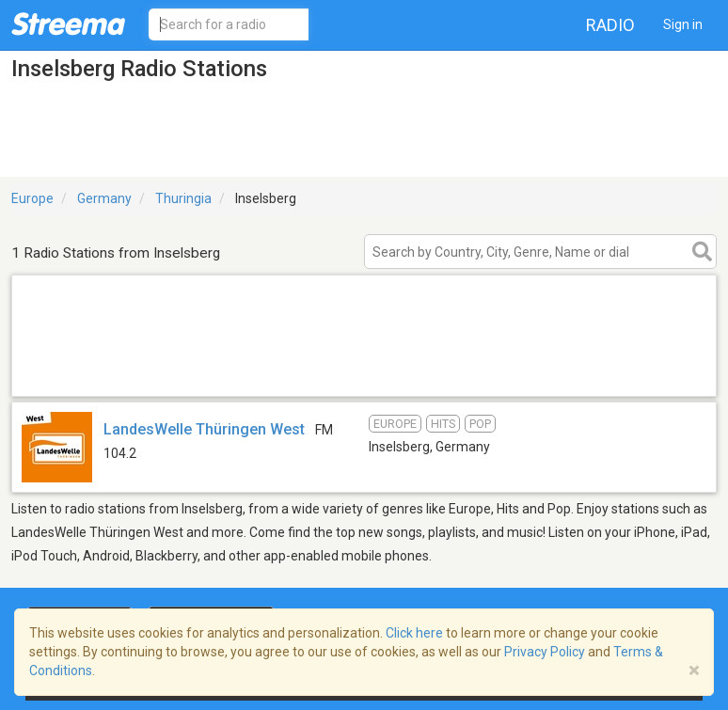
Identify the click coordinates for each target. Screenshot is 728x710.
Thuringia (183, 198)
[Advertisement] (364, 372)
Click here (414, 633)
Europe (32, 198)
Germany (104, 198)
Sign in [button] (683, 24)
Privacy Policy (545, 652)
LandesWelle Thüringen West (204, 429)
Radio (610, 25)
